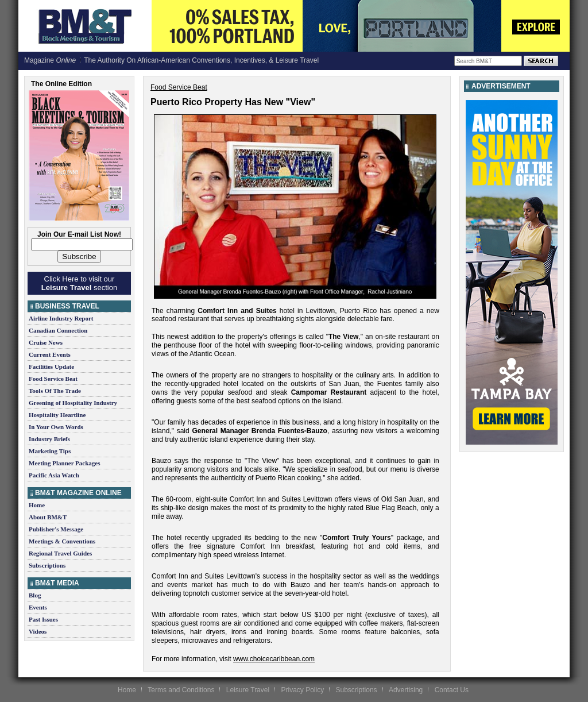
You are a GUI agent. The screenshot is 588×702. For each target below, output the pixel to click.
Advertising (406, 690)
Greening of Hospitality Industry (73, 403)
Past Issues (43, 619)
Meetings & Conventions (62, 541)
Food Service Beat (53, 379)
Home (37, 505)
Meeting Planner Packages (64, 463)
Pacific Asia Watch (54, 475)
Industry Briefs (49, 439)
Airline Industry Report (61, 318)
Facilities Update (51, 367)
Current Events (50, 354)
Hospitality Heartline (57, 415)
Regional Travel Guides (60, 553)
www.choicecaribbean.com (274, 659)
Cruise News (46, 342)
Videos (38, 631)
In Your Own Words (56, 427)
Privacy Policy (302, 690)
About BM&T (48, 517)
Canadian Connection (58, 330)
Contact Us (452, 690)
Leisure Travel (248, 690)
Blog (35, 595)
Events (38, 607)
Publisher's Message (56, 529)
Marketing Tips (50, 451)
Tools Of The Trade (55, 391)
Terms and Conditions (181, 690)
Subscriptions (47, 565)
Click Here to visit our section (79, 283)
